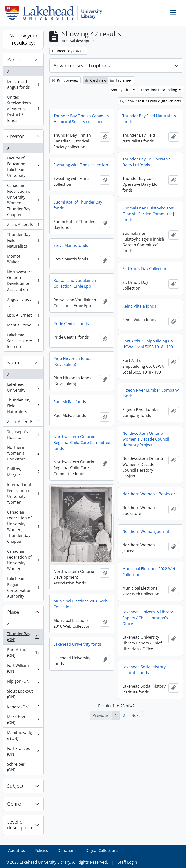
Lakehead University (23, 387)
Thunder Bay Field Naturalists (23, 240)
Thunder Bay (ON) (23, 637)
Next (136, 715)
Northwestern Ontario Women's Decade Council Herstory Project (146, 439)
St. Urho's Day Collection (145, 269)
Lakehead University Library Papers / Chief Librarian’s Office (148, 618)
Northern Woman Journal (146, 531)
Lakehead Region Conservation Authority (23, 587)
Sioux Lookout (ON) (23, 694)
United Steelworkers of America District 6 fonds (23, 109)
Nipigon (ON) (23, 682)
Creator (15, 136)
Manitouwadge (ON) (23, 735)
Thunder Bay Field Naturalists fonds (149, 119)
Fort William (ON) (23, 668)
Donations (67, 851)
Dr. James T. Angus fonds (23, 84)
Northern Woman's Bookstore (23, 453)
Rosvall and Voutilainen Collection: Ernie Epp (75, 283)
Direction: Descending (160, 90)
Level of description (20, 825)
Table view (121, 80)
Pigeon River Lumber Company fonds (151, 393)
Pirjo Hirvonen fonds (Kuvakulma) (72, 361)
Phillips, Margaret (23, 472)
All (9, 71)
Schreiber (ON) (23, 767)
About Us (17, 851)
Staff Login (127, 862)
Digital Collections (102, 851)
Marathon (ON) (23, 720)
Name (14, 363)
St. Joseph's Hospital (23, 434)
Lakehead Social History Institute (23, 341)
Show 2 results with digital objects (151, 101)
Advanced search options (82, 65)
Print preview (65, 80)
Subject (15, 786)
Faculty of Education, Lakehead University (23, 167)
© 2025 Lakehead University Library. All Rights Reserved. (57, 862)
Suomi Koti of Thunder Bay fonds (78, 205)
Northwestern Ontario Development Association (23, 281)
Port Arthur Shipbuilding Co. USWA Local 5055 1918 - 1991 (149, 344)
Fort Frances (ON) (23, 751)
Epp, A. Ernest (23, 316)
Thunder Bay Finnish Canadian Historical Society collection (81, 119)
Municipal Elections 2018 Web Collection (81, 604)
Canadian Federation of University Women (23, 560)
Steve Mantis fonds (71, 245)
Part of (15, 60)
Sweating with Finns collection (81, 165)
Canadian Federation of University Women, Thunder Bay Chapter (23, 200)
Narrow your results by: (23, 39)
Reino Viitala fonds (139, 306)
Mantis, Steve (23, 326)
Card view (95, 80)
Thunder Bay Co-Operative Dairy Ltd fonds (146, 162)
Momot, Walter (23, 259)
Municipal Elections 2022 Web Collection (149, 572)
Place (13, 612)
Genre (14, 804)
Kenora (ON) (23, 708)
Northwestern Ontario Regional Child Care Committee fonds (82, 442)
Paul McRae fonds (70, 402)
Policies (41, 851)
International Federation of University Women (23, 493)
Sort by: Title (122, 90)
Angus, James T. (23, 302)
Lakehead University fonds (78, 644)
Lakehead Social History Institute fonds (144, 670)
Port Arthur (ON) (23, 652)
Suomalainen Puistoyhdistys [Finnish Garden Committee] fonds (148, 214)
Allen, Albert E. (23, 226)
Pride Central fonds (71, 324)
